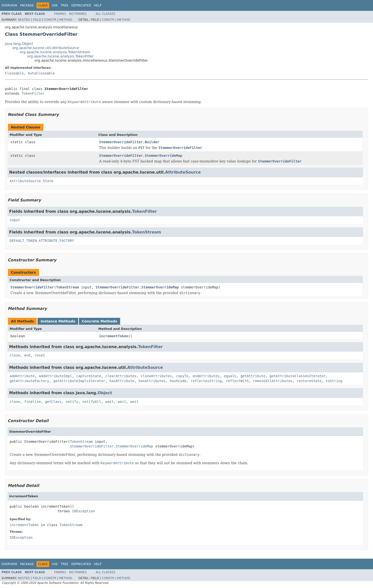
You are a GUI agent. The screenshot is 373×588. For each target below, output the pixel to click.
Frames (60, 14)
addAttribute (22, 376)
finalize (32, 402)
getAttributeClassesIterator (298, 376)
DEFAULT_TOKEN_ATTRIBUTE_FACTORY (42, 241)
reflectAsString (206, 381)
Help (98, 5)
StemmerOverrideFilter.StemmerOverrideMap (141, 156)
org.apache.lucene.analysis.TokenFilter (60, 56)
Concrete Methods (100, 321)
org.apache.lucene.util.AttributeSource (46, 48)
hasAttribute (122, 381)
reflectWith (237, 381)
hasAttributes (152, 381)
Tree (65, 5)
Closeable (14, 73)
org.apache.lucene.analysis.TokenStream (55, 52)
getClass (53, 402)
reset (40, 355)
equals (230, 376)
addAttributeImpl (55, 376)
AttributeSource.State (31, 181)
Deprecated (81, 5)
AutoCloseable (41, 73)
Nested (24, 20)
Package (27, 5)
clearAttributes (121, 376)
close (15, 355)
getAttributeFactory (29, 381)
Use (55, 5)
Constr (50, 20)
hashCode (178, 381)
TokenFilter (33, 93)
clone (15, 402)
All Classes (105, 14)
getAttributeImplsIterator (79, 381)
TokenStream (147, 232)
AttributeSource (183, 172)
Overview (9, 5)
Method (66, 20)
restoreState (309, 381)
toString (334, 381)
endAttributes (206, 376)
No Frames (78, 14)
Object (105, 393)
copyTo (182, 376)
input (15, 220)
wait (110, 402)
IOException (84, 511)
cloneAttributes (156, 376)
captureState (89, 376)
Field (37, 20)
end (27, 355)
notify (72, 402)
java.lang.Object (19, 44)
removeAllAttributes (273, 381)
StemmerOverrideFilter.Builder (129, 142)
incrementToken (114, 336)
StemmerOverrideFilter (32, 287)
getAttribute (253, 376)
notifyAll (92, 402)
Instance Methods (58, 321)
